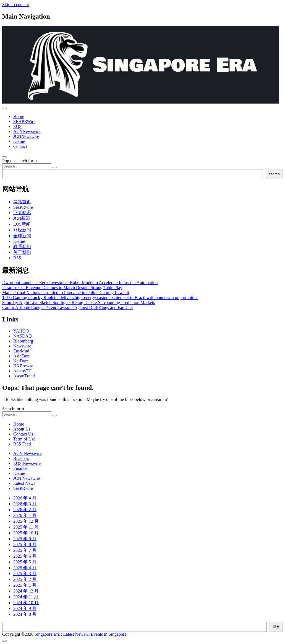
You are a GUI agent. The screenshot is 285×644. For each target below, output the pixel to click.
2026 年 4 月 (25, 498)
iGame (19, 141)
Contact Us (23, 434)
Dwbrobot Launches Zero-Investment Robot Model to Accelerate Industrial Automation (80, 283)
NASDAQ (23, 336)
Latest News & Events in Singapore (95, 634)
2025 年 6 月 (25, 556)
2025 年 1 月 (25, 585)
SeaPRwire (23, 207)
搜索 (276, 627)
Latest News (24, 483)
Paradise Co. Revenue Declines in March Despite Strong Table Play (62, 288)
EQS (17, 126)
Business (21, 458)
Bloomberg (23, 341)
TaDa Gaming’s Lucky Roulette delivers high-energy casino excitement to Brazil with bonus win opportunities (100, 297)
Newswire (22, 346)
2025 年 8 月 (25, 544)
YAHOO (21, 331)
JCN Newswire (27, 478)
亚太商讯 (22, 212)
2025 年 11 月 (26, 527)
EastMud (21, 351)
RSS (17, 258)
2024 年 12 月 (26, 591)
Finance (20, 468)
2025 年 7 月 (25, 550)
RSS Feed (22, 444)
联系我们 (22, 247)
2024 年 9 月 (25, 608)
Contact (20, 146)
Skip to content (16, 5)
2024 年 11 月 (26, 597)
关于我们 (22, 252)
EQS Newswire (27, 463)
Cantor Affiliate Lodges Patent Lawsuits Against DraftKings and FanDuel (68, 307)
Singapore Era (47, 634)
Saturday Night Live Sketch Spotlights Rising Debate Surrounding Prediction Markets (79, 302)
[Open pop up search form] (4, 157)
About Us (22, 429)
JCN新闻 (22, 218)
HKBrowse (23, 366)
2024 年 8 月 (25, 614)
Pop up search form (19, 161)
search (274, 174)
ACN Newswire (28, 453)
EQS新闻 (22, 224)
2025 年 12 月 (26, 521)
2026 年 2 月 (25, 510)
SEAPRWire (24, 121)
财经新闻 (22, 230)
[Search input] (27, 166)
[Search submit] (54, 168)
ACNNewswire (27, 131)
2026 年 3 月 (25, 504)
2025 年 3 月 (25, 574)
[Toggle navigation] (4, 109)
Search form (13, 409)
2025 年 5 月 (25, 562)
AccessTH (23, 371)
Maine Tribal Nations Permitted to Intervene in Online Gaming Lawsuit (66, 293)
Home (19, 116)
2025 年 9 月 (25, 539)
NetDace (21, 361)
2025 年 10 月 (26, 533)
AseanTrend (24, 376)
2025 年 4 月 (25, 568)
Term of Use (24, 439)
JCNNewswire (26, 136)
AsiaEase (22, 356)
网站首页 (22, 202)
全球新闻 (22, 236)
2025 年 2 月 (25, 579)
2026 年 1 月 (25, 515)
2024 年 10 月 (26, 603)
